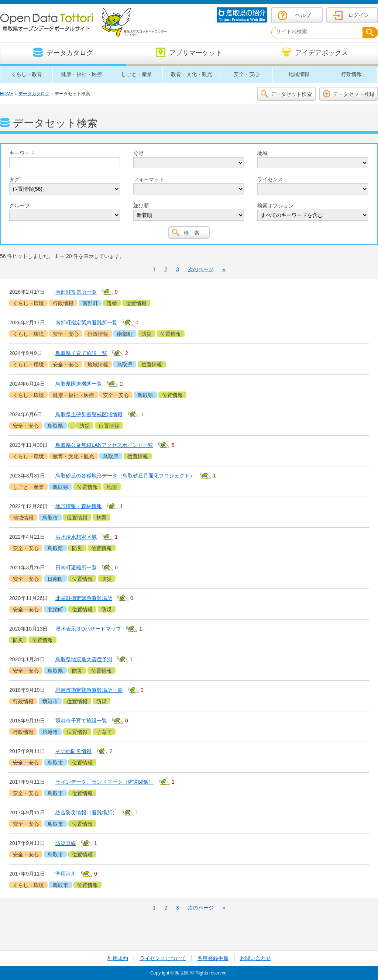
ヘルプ (303, 15)
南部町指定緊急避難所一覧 (86, 322)
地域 (262, 153)
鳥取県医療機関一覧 (79, 384)
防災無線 (66, 843)
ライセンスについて (163, 958)
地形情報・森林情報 (79, 506)
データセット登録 (354, 94)
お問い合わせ (255, 958)
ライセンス (270, 179)
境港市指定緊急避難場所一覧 (89, 690)
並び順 (141, 206)
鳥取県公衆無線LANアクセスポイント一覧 (104, 445)
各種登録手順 (213, 958)
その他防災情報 (73, 751)
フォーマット (149, 179)
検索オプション (275, 206)
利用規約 (118, 958)
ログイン (358, 15)
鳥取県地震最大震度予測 (84, 659)
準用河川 (66, 874)
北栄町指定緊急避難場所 (84, 598)
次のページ (201, 269)
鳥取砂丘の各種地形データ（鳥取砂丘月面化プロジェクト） (125, 476)
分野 (138, 153)
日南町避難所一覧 (76, 567)
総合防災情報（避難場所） (86, 812)
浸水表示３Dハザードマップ (88, 629)
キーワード (22, 153)
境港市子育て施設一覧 (81, 721)
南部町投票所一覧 (76, 292)
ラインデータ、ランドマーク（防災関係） (104, 782)
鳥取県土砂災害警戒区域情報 (89, 414)
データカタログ (34, 94)
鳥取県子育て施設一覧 (81, 353)
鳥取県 (182, 973)
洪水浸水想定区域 (76, 537)
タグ (14, 179)
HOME (7, 94)
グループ (20, 206)
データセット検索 (291, 94)
